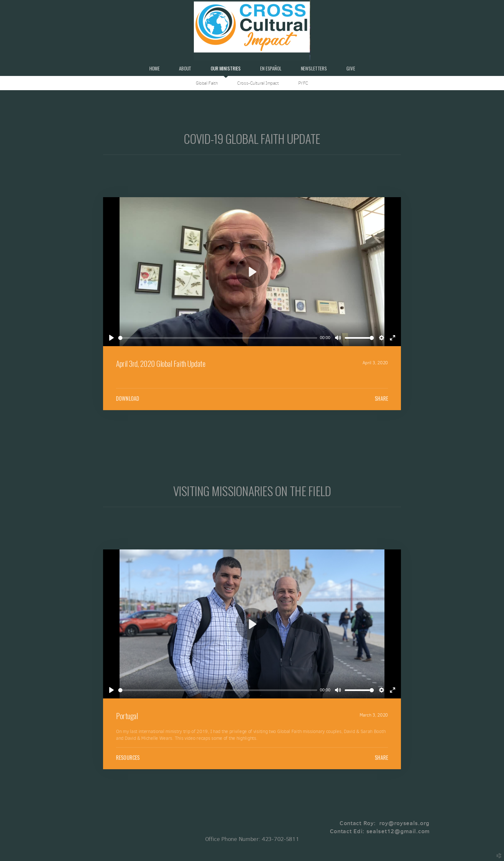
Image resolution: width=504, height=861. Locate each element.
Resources (128, 758)
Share (381, 399)
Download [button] (128, 399)
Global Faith (207, 83)
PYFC (303, 83)
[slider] (218, 338)
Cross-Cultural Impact (258, 83)
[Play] (111, 338)
